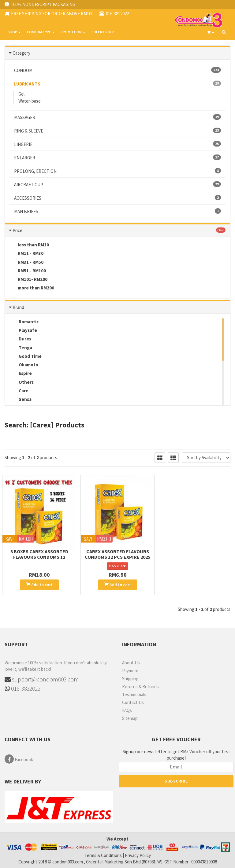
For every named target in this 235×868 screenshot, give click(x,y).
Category (21, 53)
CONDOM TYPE (41, 32)
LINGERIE (117, 144)
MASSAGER (117, 117)
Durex (21, 339)
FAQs (127, 710)
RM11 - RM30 (26, 254)
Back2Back (117, 566)
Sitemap (130, 718)
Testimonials (134, 694)
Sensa (21, 400)
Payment (131, 671)
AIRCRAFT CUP (117, 184)
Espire (21, 374)
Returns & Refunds (140, 686)
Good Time (26, 357)
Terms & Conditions (103, 855)
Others (22, 383)
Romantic (24, 322)
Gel (21, 94)
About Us (131, 663)
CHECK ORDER (103, 32)
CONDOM (117, 70)
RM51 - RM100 (28, 271)
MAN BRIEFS (117, 211)
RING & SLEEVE (117, 131)
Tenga (21, 348)
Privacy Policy (138, 855)
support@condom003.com (42, 679)
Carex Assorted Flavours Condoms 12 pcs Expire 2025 (117, 554)
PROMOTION (73, 32)
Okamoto (24, 365)
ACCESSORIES (117, 198)
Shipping (130, 679)
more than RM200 (32, 288)
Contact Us (133, 702)
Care (19, 391)
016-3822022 (22, 688)
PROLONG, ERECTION (117, 171)
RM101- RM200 (28, 280)
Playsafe (23, 331)
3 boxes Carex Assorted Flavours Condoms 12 (39, 554)
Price (17, 230)
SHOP (14, 32)
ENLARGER (117, 158)
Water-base (30, 101)
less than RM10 (29, 245)
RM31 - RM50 (26, 263)
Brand (18, 307)
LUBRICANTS (117, 84)
